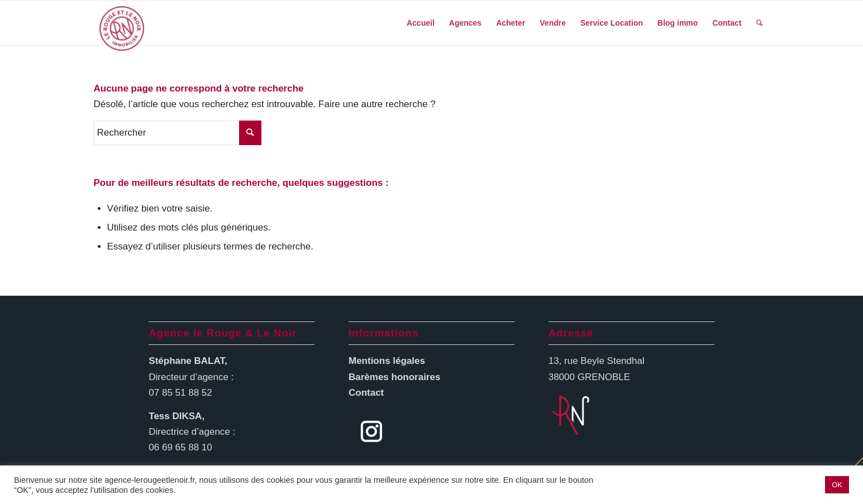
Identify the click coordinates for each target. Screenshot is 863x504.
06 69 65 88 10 (180, 447)
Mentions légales (387, 361)
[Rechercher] (759, 23)
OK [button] (837, 485)
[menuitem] (421, 23)
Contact (366, 393)
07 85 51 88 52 (180, 393)
